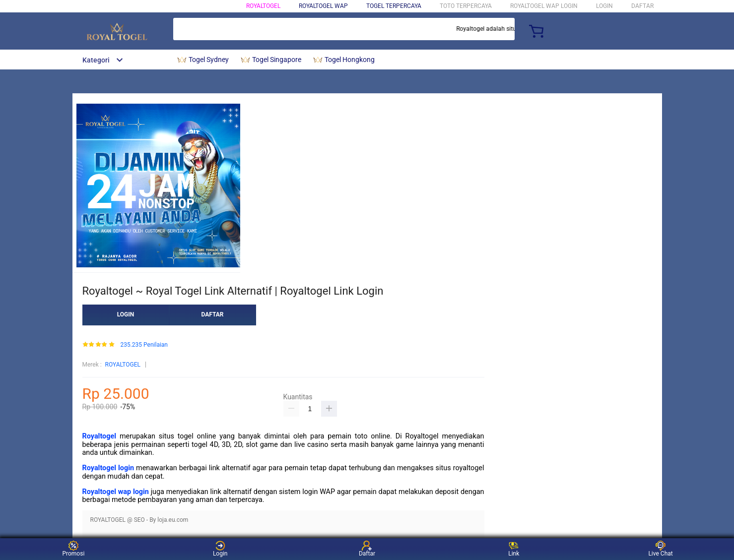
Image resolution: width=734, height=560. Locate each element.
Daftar (367, 549)
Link (514, 549)
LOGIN (604, 6)
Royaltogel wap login (116, 492)
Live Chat (660, 549)
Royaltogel (100, 436)
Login (220, 549)
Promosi (73, 549)
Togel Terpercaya (394, 6)
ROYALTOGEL (263, 6)
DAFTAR (642, 6)
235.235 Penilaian (144, 345)
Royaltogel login (108, 468)
